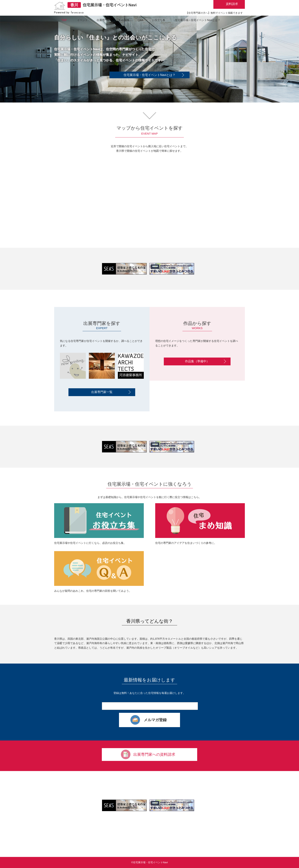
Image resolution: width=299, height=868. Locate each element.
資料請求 (232, 4)
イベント (82, 20)
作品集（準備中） (197, 361)
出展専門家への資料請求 (154, 754)
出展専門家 (103, 20)
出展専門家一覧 (102, 392)
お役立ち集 (159, 20)
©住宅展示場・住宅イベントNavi (149, 862)
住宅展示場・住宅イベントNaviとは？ (149, 75)
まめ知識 (124, 20)
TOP (64, 20)
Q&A (141, 20)
